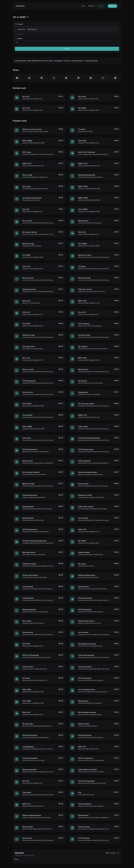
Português (111, 853)
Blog (16, 859)
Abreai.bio (20, 6)
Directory (91, 6)
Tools (83, 6)
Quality (19, 38)
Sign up (112, 6)
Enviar (67, 49)
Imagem (19, 24)
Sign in (101, 6)
